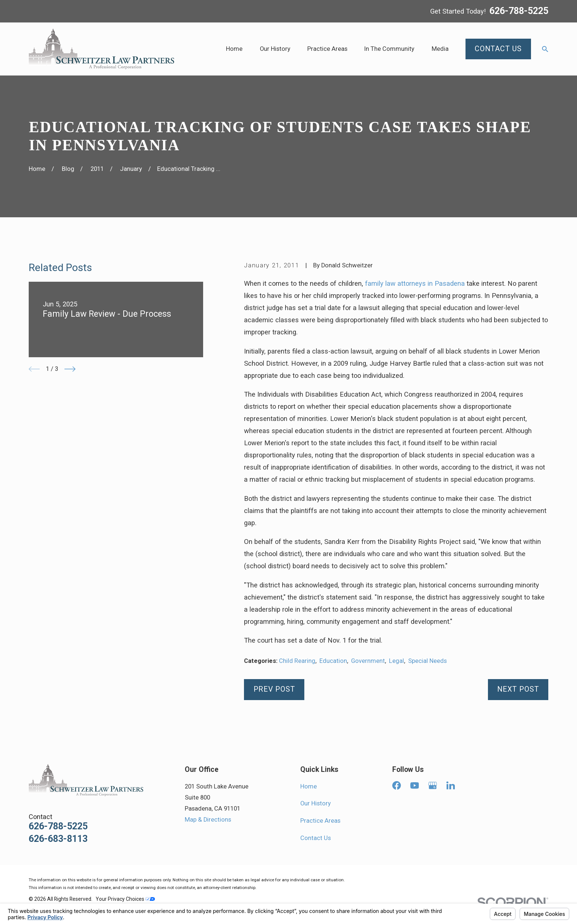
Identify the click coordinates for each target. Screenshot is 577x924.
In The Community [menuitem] (389, 49)
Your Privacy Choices (125, 899)
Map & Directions (208, 820)
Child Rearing (297, 661)
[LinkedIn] (451, 785)
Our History (316, 803)
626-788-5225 (519, 11)
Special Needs (427, 661)
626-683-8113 (58, 839)
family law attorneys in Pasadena (415, 283)
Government (368, 661)
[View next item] (70, 369)
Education (333, 661)
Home (309, 786)
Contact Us (316, 838)
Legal (397, 661)
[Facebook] (397, 785)
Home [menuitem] (234, 49)
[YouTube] (415, 785)
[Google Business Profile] (433, 785)
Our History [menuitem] (275, 49)
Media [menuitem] (440, 49)
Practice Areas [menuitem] (327, 49)
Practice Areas (320, 821)
